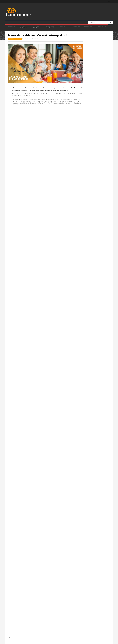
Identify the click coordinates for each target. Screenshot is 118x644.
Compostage (76, 26)
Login (111, 1)
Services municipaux (24, 27)
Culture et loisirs (36, 27)
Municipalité (11, 26)
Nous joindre (102, 26)
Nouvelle (18, 39)
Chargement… (41, 371)
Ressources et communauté (50, 27)
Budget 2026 (88, 26)
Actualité (62, 26)
